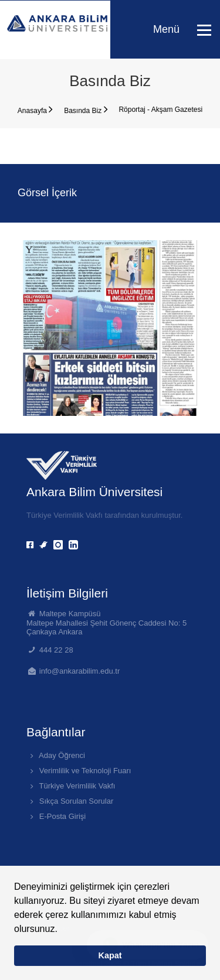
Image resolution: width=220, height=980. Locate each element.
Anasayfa (35, 109)
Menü (182, 29)
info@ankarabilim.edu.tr (79, 671)
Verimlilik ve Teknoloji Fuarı (79, 771)
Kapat (110, 955)
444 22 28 (56, 650)
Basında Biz (86, 109)
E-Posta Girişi (56, 816)
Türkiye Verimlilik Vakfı (71, 786)
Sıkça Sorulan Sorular (70, 801)
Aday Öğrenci (56, 755)
